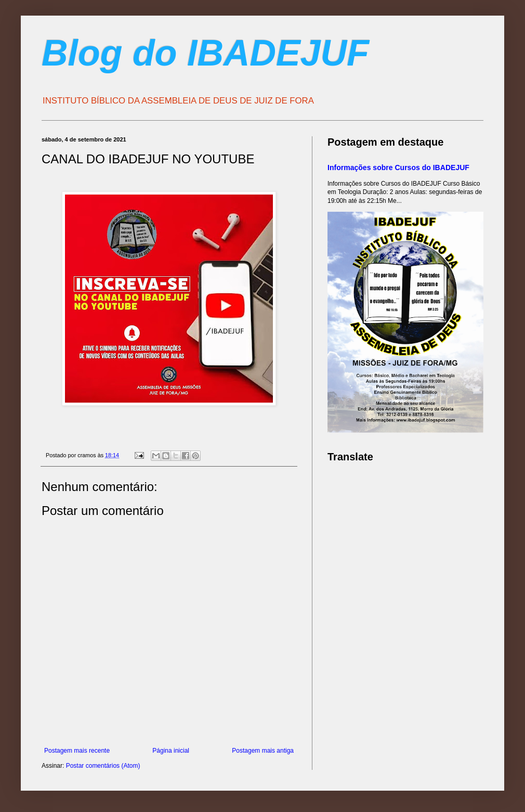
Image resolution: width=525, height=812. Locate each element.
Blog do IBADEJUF (205, 53)
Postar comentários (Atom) (103, 766)
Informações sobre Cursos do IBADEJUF (398, 167)
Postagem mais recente (77, 751)
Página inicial (171, 751)
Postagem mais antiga (263, 751)
